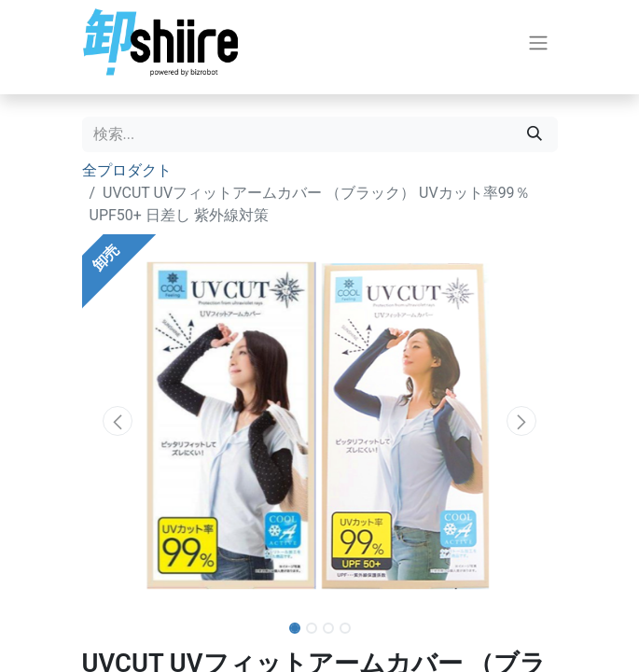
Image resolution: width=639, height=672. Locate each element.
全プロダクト (127, 170)
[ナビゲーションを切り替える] (538, 42)
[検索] (535, 134)
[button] (118, 421)
